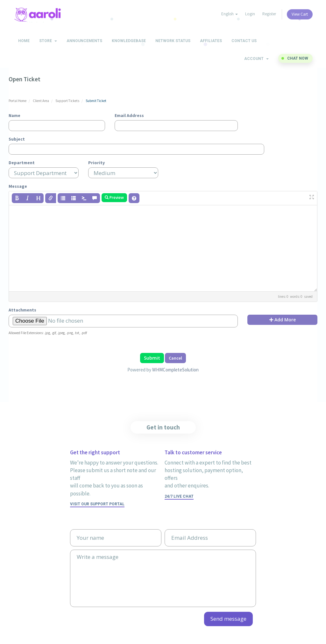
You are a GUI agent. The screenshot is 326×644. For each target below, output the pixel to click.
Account (256, 59)
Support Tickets (67, 101)
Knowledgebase (129, 41)
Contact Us (244, 41)
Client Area (41, 101)
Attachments (22, 310)
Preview (114, 198)
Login (250, 14)
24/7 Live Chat (179, 496)
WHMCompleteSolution (175, 370)
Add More (283, 320)
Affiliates (211, 41)
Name (14, 115)
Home (24, 41)
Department (22, 163)
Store (48, 41)
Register (269, 14)
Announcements (84, 41)
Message (18, 186)
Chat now (298, 58)
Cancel (175, 358)
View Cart (300, 14)
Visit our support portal (97, 504)
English (230, 14)
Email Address (129, 115)
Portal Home (18, 101)
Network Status (173, 41)
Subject (17, 139)
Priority (96, 163)
